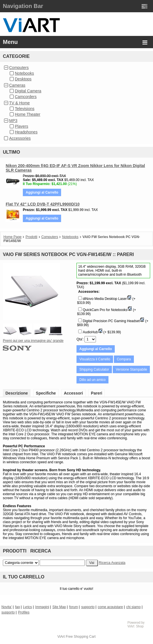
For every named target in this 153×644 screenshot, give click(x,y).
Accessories (20, 138)
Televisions (25, 109)
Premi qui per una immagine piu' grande (33, 341)
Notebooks (24, 73)
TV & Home (19, 103)
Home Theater (28, 114)
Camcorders (26, 97)
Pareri (97, 393)
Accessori (74, 393)
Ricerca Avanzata (112, 563)
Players (22, 126)
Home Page (12, 237)
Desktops (23, 79)
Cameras (17, 85)
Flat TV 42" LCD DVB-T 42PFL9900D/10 (43, 204)
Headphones (26, 132)
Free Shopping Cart (81, 637)
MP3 (13, 121)
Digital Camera (28, 91)
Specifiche (46, 393)
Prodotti (31, 237)
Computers (19, 68)
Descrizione (17, 393)
